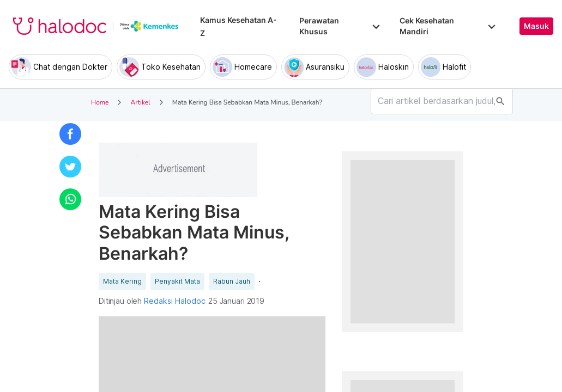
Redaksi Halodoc (175, 301)
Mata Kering (122, 281)
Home (100, 102)
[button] (70, 134)
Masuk (536, 26)
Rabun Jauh (232, 281)
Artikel (140, 102)
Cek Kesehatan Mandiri (449, 26)
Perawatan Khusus (341, 26)
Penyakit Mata (177, 281)
